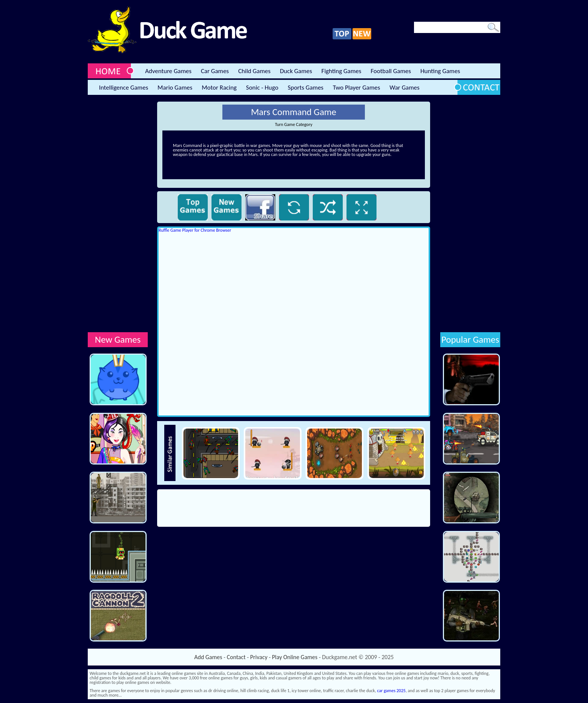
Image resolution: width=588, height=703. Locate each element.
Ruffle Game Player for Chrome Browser (195, 230)
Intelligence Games (124, 88)
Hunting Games (440, 71)
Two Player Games (357, 88)
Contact (236, 657)
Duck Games (296, 71)
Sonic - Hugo (262, 88)
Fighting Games (341, 71)
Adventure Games (168, 71)
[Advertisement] (118, 214)
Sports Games (305, 88)
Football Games (391, 71)
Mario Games (175, 88)
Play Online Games (295, 657)
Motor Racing (219, 88)
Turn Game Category (294, 124)
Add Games (208, 657)
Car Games (215, 71)
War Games (405, 88)
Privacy (259, 657)
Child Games (254, 71)
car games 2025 (391, 691)
